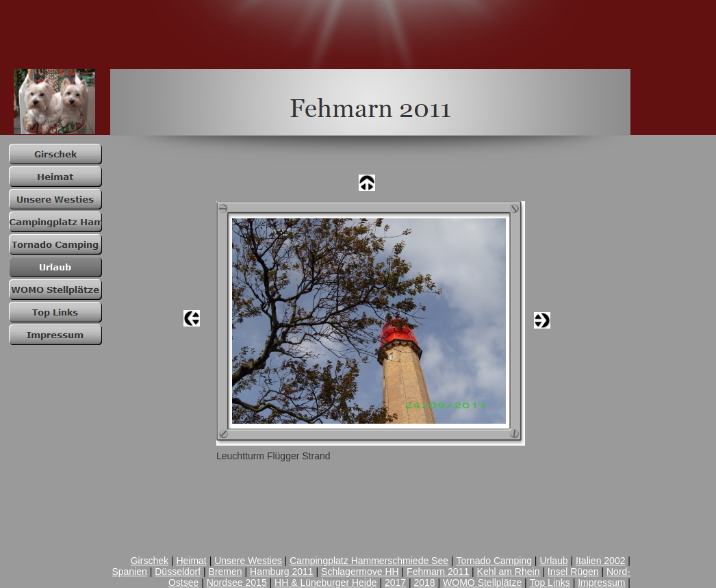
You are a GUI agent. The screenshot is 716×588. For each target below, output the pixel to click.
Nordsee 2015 (237, 583)
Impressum (601, 583)
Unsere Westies (248, 561)
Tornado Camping (494, 561)
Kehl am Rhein (509, 572)
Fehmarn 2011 (438, 572)
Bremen (226, 572)
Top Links (550, 583)
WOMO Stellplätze (482, 583)
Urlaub (553, 561)
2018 (425, 583)
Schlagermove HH (360, 572)
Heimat (191, 561)
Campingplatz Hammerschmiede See (369, 561)
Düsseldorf (178, 572)
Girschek (150, 561)
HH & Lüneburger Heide (325, 583)
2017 (395, 583)
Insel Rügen (573, 572)
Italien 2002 (600, 561)
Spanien (129, 572)
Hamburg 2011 (282, 572)
